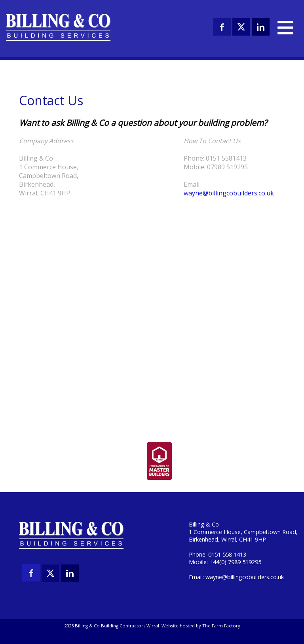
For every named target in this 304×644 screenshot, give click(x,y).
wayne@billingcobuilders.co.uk (229, 193)
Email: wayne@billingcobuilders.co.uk (236, 577)
